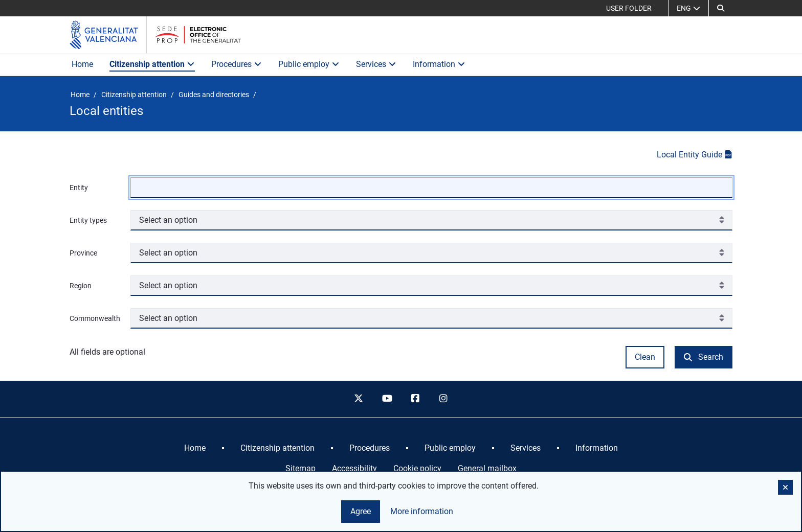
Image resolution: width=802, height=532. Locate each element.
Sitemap (300, 468)
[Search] (721, 8)
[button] (785, 487)
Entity (79, 188)
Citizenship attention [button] (152, 64)
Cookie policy (417, 468)
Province (83, 253)
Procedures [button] (237, 64)
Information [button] (439, 64)
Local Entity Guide (695, 155)
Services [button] (376, 64)
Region (81, 286)
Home (82, 64)
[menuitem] (195, 448)
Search (704, 357)
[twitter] (359, 399)
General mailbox (487, 468)
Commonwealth (95, 318)
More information (422, 511)
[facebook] (415, 399)
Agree (361, 511)
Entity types (88, 220)
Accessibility (354, 468)
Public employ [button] (309, 64)
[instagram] (444, 399)
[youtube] (387, 399)
